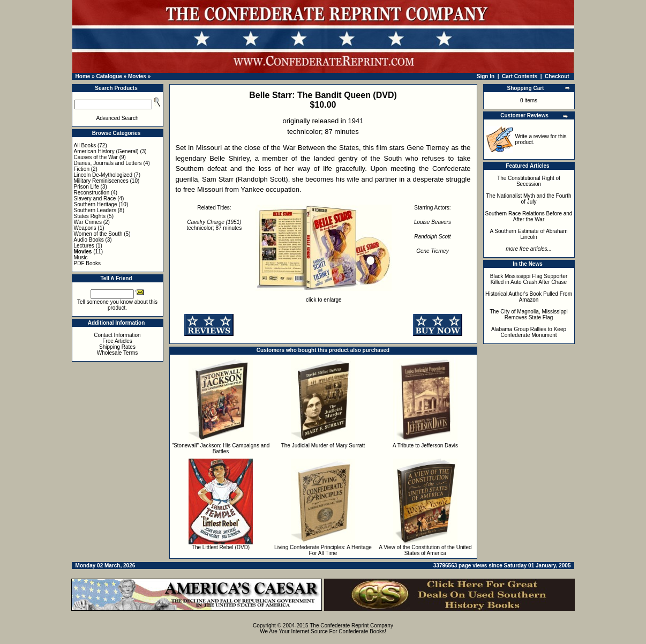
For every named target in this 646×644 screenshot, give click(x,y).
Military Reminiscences (101, 181)
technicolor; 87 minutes (215, 225)
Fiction (82, 169)
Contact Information (117, 335)
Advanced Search (118, 118)
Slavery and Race (95, 199)
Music (81, 257)
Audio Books (89, 240)
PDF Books (88, 263)
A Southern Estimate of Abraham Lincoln (528, 234)
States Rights (90, 216)
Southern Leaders (95, 210)
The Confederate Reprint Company (351, 626)
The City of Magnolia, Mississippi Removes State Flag (529, 314)
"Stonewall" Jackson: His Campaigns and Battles (221, 448)
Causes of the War (96, 157)
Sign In (486, 76)
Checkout (557, 76)
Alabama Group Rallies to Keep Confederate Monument (529, 332)
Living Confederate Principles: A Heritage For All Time (323, 550)
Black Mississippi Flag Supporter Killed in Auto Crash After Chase (529, 279)
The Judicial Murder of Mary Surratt (323, 445)
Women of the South (98, 234)
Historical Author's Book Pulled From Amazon (529, 297)
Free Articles (117, 341)
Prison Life (87, 187)
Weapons (85, 228)
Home (83, 76)
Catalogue (109, 76)
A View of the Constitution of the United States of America (425, 550)
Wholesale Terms (118, 353)
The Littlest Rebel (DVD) (221, 547)
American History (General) (106, 151)
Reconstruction (92, 193)
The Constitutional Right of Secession (529, 181)
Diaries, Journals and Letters (108, 163)
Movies (137, 76)
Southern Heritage (96, 204)
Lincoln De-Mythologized (103, 175)
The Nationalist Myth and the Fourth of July (529, 199)
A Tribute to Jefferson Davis (425, 445)
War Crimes (88, 222)
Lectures (84, 246)
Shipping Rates (117, 347)
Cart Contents (520, 76)
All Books (85, 145)
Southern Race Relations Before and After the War (529, 216)
